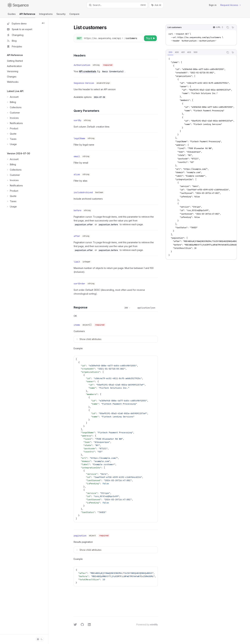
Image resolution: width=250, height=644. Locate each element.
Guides (12, 15)
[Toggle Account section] (12, 97)
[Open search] (117, 5)
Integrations (46, 15)
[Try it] (150, 38)
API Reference (27, 15)
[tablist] (195, 52)
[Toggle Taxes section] (11, 139)
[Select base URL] (104, 38)
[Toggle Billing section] (11, 102)
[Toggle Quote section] (11, 134)
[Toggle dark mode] (40, 639)
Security (61, 15)
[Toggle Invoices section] (13, 118)
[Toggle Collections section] (14, 107)
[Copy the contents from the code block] (228, 27)
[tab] (170, 52)
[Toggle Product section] (12, 128)
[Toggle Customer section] (13, 113)
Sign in (213, 5)
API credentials (88, 71)
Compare (74, 15)
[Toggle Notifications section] (15, 123)
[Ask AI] (233, 27)
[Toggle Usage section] (12, 144)
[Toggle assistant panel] (156, 5)
